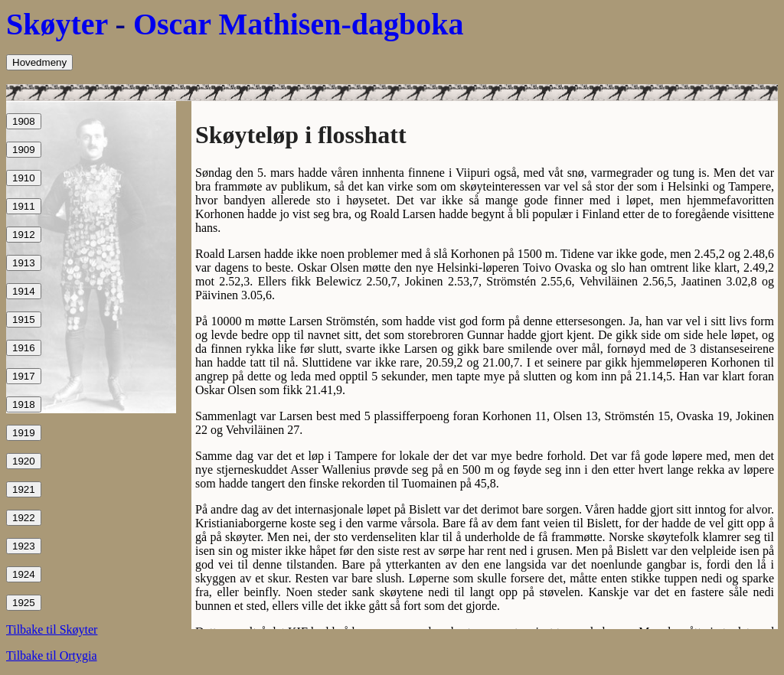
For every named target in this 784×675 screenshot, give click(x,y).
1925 (24, 603)
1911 (24, 206)
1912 (24, 235)
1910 (24, 178)
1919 (24, 433)
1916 (24, 348)
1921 (24, 489)
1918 (24, 404)
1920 (24, 461)
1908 (24, 121)
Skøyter (57, 24)
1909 (24, 150)
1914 (24, 291)
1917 (24, 376)
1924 (24, 574)
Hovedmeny (39, 62)
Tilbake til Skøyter (52, 629)
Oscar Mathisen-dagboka (299, 24)
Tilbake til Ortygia (52, 655)
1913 (24, 263)
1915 (24, 320)
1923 (24, 546)
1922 (24, 518)
